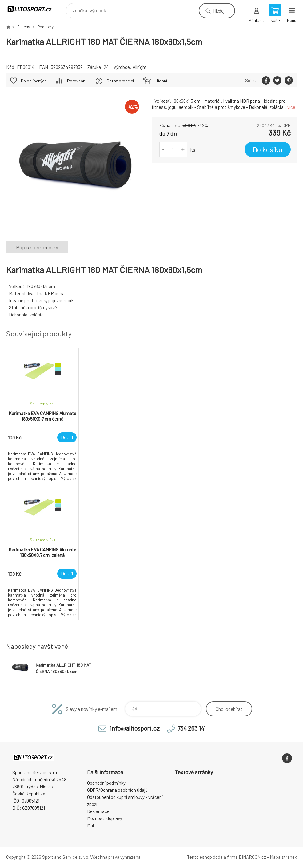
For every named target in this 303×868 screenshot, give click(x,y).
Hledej (219, 11)
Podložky (46, 27)
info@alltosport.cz (135, 728)
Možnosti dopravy (105, 818)
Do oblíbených (34, 81)
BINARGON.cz (252, 857)
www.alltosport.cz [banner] (33, 9)
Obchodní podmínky (106, 783)
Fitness (24, 27)
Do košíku (268, 149)
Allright (140, 67)
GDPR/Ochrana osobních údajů (117, 790)
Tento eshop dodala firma (212, 857)
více (291, 107)
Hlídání (161, 81)
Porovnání (77, 81)
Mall (91, 825)
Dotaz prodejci (120, 81)
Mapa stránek (283, 857)
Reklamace (98, 811)
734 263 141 (192, 728)
